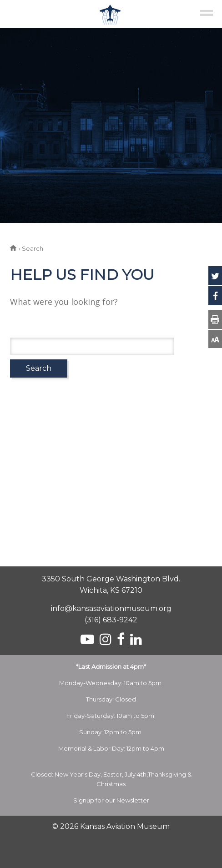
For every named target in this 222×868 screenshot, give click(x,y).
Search (39, 368)
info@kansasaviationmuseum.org (111, 608)
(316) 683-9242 (111, 620)
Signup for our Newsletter (111, 800)
